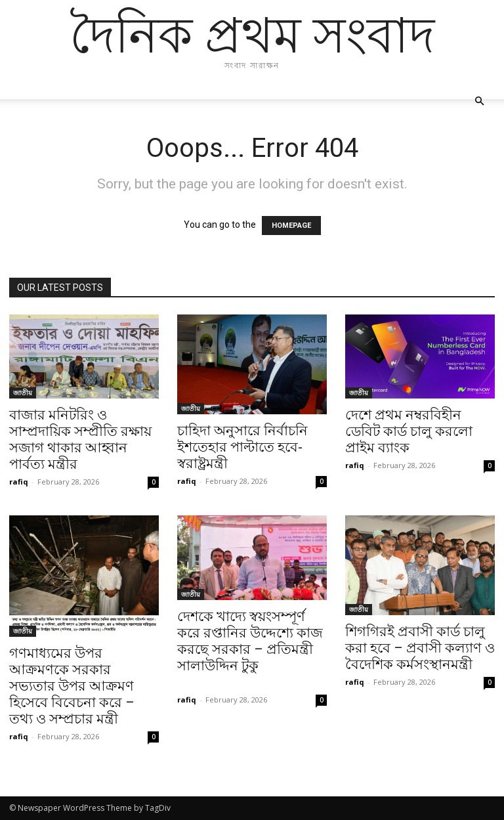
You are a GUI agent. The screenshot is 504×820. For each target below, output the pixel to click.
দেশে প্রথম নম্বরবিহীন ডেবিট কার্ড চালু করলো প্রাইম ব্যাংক (409, 431)
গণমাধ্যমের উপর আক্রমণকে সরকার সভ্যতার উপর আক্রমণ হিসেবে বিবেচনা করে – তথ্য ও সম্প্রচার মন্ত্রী (72, 686)
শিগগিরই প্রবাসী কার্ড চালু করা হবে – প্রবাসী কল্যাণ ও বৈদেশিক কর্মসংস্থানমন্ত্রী (420, 648)
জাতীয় (23, 393)
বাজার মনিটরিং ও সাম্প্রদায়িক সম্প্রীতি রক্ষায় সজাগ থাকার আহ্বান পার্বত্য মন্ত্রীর (80, 440)
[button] (479, 101)
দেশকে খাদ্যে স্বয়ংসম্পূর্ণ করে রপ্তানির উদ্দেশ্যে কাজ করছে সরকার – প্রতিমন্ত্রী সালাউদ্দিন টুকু (250, 649)
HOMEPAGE (291, 226)
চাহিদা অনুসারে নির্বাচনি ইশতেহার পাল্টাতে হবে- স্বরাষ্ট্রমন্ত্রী (242, 447)
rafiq (19, 482)
